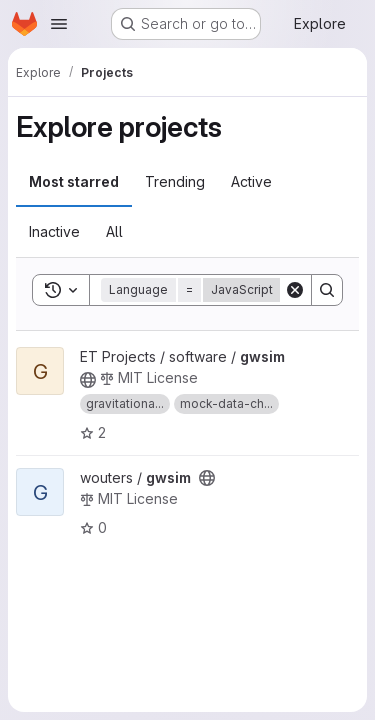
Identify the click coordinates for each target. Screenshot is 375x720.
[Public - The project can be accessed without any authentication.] (88, 380)
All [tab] (114, 231)
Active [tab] (251, 181)
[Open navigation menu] (59, 24)
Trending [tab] (175, 181)
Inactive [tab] (54, 231)
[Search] (327, 290)
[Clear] (295, 290)
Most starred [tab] (74, 181)
